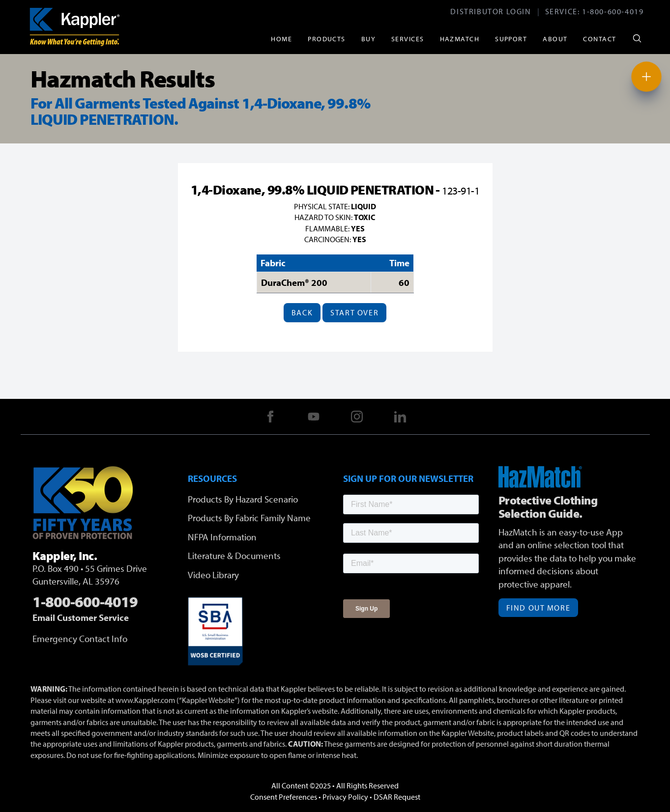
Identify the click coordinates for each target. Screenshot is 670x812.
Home (281, 39)
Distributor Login (491, 11)
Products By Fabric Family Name (249, 518)
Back (302, 312)
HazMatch (460, 39)
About (555, 39)
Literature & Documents (234, 556)
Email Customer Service (81, 617)
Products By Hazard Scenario (243, 499)
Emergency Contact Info (80, 639)
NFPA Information (222, 537)
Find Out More (539, 608)
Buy (368, 39)
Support (511, 39)
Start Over (354, 312)
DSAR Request (397, 797)
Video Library (213, 575)
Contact (599, 39)
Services (408, 39)
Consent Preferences (284, 797)
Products (327, 39)
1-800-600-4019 (613, 11)
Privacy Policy (345, 797)
